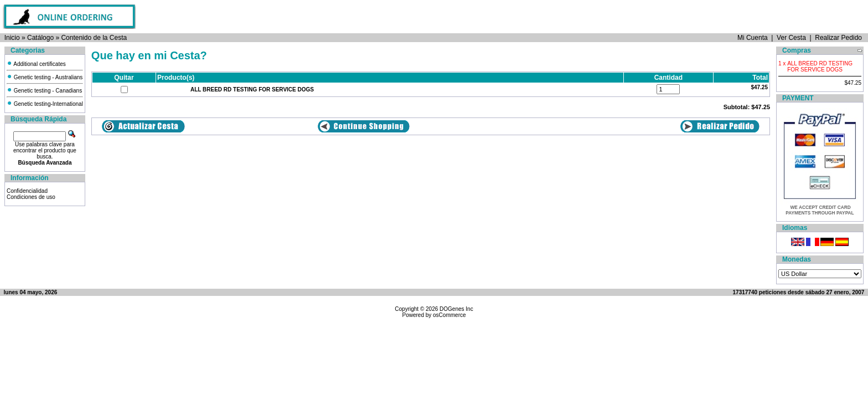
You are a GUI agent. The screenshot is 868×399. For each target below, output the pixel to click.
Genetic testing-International (45, 104)
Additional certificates (36, 64)
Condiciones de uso (31, 197)
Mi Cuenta (753, 38)
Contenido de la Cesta (94, 38)
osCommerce (449, 315)
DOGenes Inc (456, 309)
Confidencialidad (27, 191)
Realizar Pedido (838, 38)
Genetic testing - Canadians (44, 91)
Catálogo (40, 38)
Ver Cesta (791, 38)
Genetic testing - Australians (45, 77)
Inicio (12, 38)
